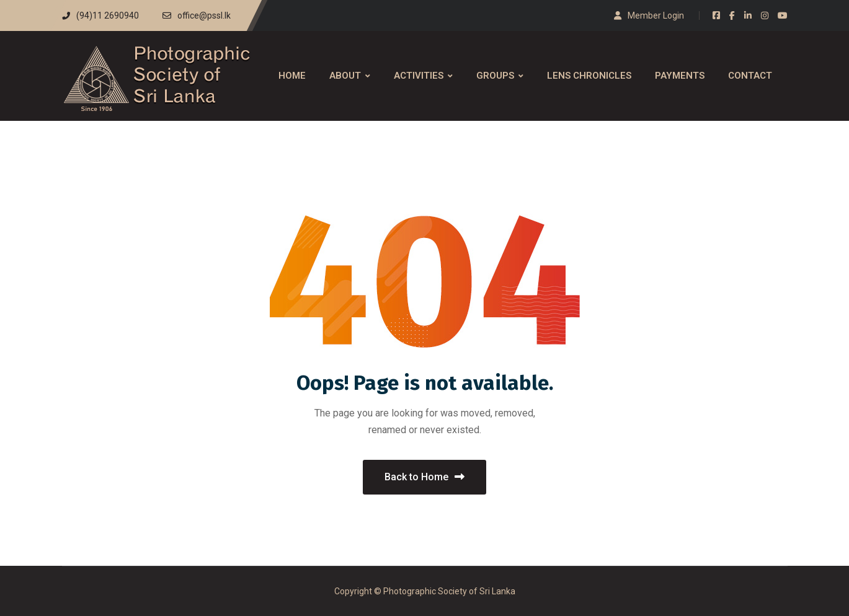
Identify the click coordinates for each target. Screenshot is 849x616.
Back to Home (424, 477)
